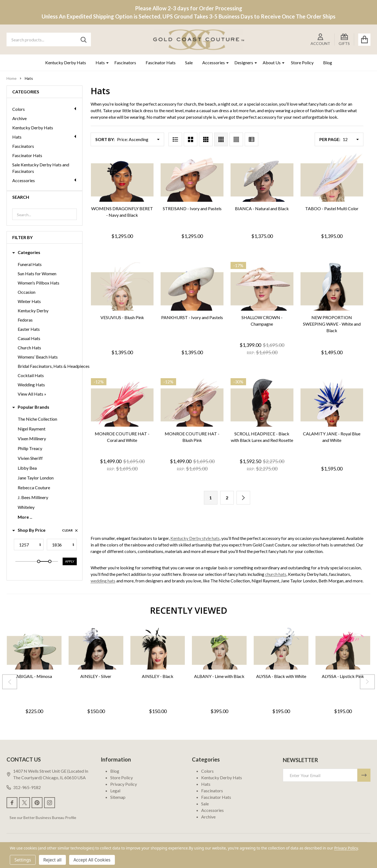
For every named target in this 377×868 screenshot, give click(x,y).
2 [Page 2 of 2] (227, 498)
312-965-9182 (24, 787)
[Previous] (10, 682)
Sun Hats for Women (37, 273)
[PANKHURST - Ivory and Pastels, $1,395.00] (192, 286)
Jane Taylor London (36, 478)
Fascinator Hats (161, 62)
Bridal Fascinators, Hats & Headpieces (54, 366)
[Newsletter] (364, 775)
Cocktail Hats (31, 375)
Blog (328, 62)
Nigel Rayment (32, 429)
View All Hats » (32, 394)
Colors (45, 109)
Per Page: (330, 139)
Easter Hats (29, 329)
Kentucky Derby (33, 311)
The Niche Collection (37, 419)
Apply (70, 561)
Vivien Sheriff (30, 458)
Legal (115, 791)
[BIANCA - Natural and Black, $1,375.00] (262, 178)
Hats (100, 62)
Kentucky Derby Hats (66, 62)
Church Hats (29, 348)
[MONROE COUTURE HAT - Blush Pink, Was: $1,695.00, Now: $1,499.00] (192, 403)
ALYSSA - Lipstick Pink (343, 676)
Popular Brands (31, 407)
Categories (26, 252)
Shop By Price (29, 530)
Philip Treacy (30, 448)
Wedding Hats (31, 385)
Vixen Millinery (32, 438)
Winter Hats (29, 301)
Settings (23, 860)
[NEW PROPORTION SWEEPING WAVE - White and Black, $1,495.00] (332, 286)
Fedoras (25, 320)
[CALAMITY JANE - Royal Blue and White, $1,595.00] (332, 403)
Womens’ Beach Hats (38, 357)
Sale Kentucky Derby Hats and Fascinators (41, 168)
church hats (276, 574)
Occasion (27, 292)
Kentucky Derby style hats (195, 538)
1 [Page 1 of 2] (211, 498)
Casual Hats (29, 338)
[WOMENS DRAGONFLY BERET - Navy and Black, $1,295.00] (122, 178)
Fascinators (125, 62)
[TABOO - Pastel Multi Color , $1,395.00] (332, 178)
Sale (189, 62)
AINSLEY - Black (158, 676)
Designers (244, 62)
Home (12, 78)
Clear (70, 530)
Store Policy (302, 62)
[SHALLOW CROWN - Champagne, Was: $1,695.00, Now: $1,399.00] (262, 286)
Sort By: (105, 139)
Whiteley (26, 507)
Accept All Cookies (92, 860)
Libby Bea (27, 468)
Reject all (52, 860)
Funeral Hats (30, 264)
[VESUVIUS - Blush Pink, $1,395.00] (122, 286)
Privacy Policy (124, 784)
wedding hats (103, 581)
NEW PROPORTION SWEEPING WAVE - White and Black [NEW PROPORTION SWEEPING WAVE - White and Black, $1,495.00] (332, 324)
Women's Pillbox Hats (39, 283)
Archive (19, 118)
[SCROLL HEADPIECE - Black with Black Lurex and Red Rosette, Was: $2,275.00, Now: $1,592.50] (262, 403)
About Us (272, 62)
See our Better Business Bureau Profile (43, 817)
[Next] (243, 498)
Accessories (214, 62)
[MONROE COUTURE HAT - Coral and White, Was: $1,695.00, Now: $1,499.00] (122, 403)
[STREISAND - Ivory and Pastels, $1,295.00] (192, 178)
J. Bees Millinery (33, 497)
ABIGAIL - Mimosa (34, 676)
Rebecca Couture (34, 488)
